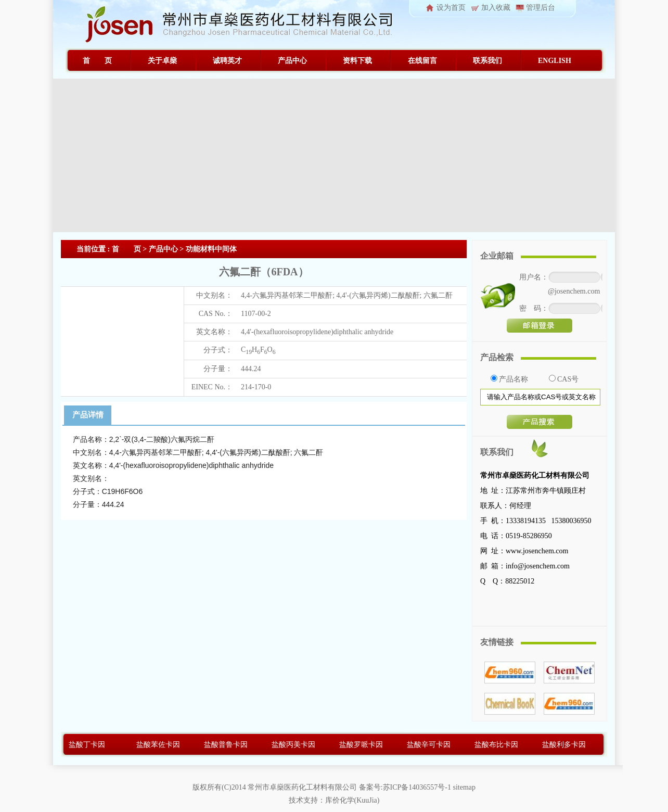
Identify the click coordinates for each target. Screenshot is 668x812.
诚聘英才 (227, 61)
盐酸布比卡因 (496, 745)
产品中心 (292, 61)
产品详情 (88, 415)
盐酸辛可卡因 (429, 745)
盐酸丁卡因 (87, 745)
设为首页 (451, 8)
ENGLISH (555, 61)
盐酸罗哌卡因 (361, 745)
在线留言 (422, 61)
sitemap (464, 787)
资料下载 (357, 61)
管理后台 (541, 8)
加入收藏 (496, 8)
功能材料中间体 (211, 249)
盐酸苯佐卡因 (158, 745)
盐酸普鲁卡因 (226, 745)
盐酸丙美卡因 (293, 745)
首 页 (97, 61)
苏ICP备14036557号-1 (417, 787)
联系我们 (487, 61)
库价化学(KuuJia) (352, 800)
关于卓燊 (162, 61)
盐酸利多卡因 (564, 745)
